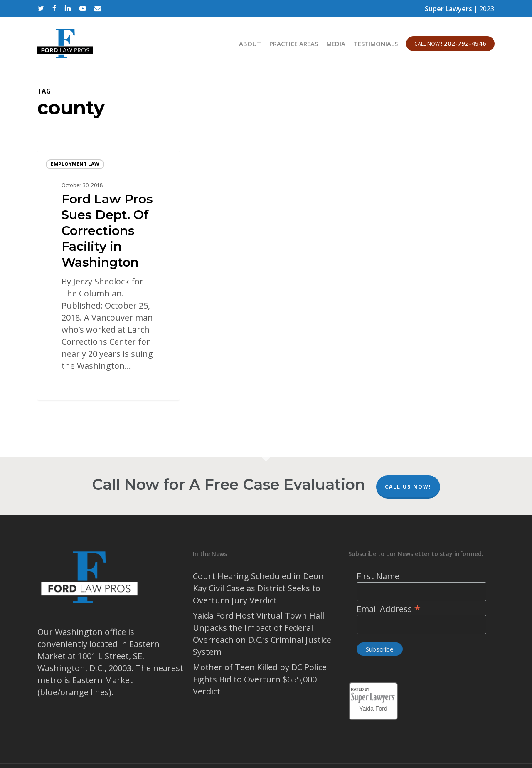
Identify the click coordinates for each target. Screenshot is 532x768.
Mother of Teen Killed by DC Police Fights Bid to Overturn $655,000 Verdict (260, 679)
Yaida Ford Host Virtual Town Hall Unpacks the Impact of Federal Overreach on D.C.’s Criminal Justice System (262, 634)
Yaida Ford (373, 707)
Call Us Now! (408, 487)
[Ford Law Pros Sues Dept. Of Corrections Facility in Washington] (108, 276)
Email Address (389, 609)
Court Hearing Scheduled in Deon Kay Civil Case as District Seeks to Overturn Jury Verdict (258, 588)
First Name (378, 576)
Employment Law (75, 164)
